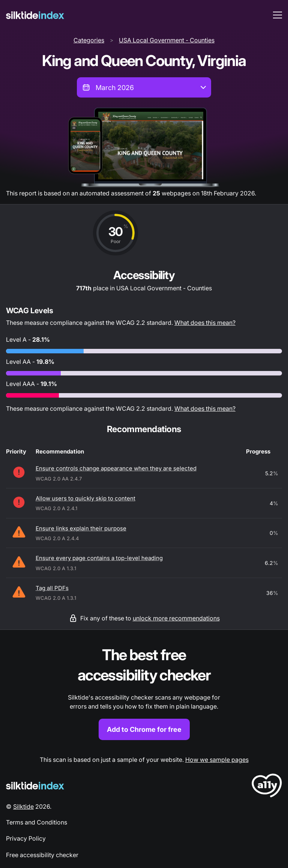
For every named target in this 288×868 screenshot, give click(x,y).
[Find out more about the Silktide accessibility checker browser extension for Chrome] (144, 693)
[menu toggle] (277, 15)
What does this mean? (205, 323)
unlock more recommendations (176, 618)
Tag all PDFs (52, 588)
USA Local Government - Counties (167, 40)
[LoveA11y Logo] (267, 787)
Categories (89, 40)
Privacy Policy (26, 838)
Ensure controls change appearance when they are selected (116, 468)
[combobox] (144, 87)
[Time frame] (144, 87)
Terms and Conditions (37, 822)
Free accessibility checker (42, 855)
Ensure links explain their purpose (81, 528)
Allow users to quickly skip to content (85, 498)
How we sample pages (217, 760)
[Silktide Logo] (35, 786)
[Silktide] (35, 15)
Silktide (23, 806)
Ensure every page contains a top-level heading (99, 558)
